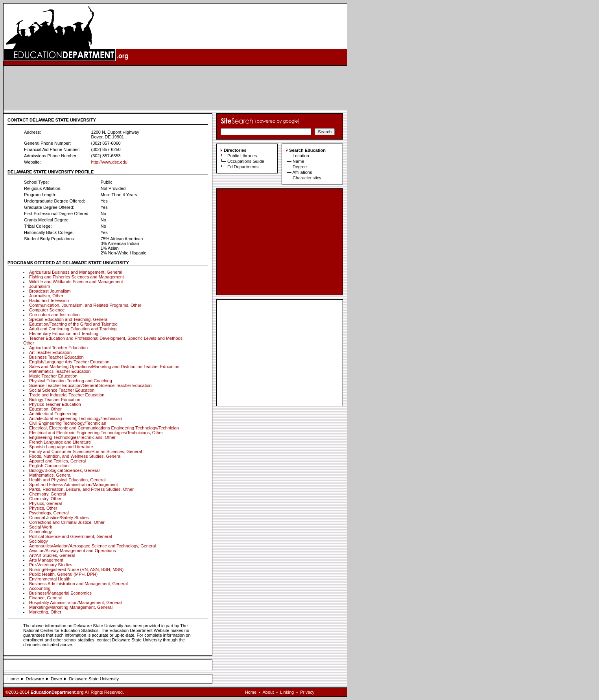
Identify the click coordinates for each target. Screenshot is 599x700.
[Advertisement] (175, 87)
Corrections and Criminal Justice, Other (67, 522)
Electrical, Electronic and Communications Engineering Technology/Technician (104, 428)
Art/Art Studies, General (52, 555)
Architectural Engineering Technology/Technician (76, 418)
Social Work (41, 527)
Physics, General (45, 503)
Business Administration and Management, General (78, 584)
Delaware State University (94, 679)
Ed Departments (243, 167)
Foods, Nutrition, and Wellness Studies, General (75, 456)
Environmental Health (50, 579)
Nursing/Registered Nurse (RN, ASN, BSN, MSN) (76, 569)
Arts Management (46, 560)
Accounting (40, 588)
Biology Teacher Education (55, 400)
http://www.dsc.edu (109, 162)
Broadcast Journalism (50, 291)
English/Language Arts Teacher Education (69, 362)
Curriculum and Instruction (54, 315)
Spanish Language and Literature (61, 447)
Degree (300, 167)
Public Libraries (242, 156)
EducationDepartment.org (57, 692)
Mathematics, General (50, 475)
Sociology (39, 541)
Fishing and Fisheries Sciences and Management (76, 277)
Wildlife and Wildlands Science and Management (76, 282)
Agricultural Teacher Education (58, 348)
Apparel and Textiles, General (57, 461)
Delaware (35, 679)
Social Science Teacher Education (62, 390)
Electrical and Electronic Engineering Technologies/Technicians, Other (96, 433)
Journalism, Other (46, 296)
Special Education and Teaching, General (69, 319)
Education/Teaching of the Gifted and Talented (73, 324)
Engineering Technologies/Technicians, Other (72, 437)
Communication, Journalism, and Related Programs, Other (85, 305)
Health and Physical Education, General (67, 480)
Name (298, 161)
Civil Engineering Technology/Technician (68, 423)
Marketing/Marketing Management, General (71, 607)
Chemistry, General (48, 494)
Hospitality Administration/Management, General (75, 602)
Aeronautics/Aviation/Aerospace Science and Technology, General (92, 546)
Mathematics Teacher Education (60, 371)
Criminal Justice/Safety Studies (59, 518)
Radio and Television (49, 300)
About (268, 692)
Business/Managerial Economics (60, 593)
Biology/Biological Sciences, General (64, 470)
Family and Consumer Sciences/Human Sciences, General (86, 451)
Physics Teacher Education (55, 404)
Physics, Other (43, 508)
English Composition (49, 466)
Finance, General (46, 598)
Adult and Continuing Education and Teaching (73, 329)
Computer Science (47, 310)
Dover (56, 679)
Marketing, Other (45, 612)
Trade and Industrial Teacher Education (67, 395)
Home (13, 679)
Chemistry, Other (45, 499)
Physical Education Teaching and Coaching (71, 381)
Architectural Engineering (53, 414)
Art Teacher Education (50, 352)
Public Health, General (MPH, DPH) (63, 574)
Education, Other (45, 409)
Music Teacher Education (53, 376)
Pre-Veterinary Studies (51, 565)
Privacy (307, 692)
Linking (287, 692)
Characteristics (307, 178)
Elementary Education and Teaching (64, 333)
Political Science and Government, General (70, 536)
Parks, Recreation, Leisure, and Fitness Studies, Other (81, 489)
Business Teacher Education (56, 357)
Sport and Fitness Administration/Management (74, 484)
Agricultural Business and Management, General (76, 272)
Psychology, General (49, 513)
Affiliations (302, 172)
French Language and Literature (60, 442)
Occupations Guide (246, 161)
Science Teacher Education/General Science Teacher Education (90, 385)
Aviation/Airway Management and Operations (73, 551)
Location (301, 156)
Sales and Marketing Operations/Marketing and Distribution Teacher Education (104, 367)
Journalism (40, 286)
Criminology (41, 532)
